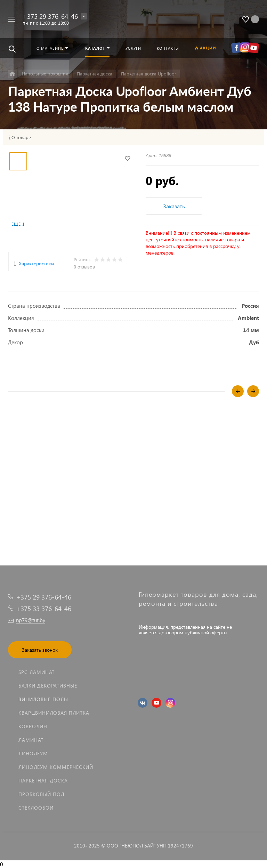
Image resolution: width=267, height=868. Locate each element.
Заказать (174, 206)
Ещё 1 (18, 224)
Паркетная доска (43, 781)
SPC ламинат (37, 672)
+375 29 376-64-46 (50, 16)
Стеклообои (36, 808)
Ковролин (33, 726)
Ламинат (31, 740)
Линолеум (33, 753)
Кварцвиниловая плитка (54, 713)
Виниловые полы (43, 699)
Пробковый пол (41, 794)
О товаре (21, 137)
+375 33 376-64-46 (44, 608)
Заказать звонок (40, 650)
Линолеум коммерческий (56, 767)
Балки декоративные (48, 686)
